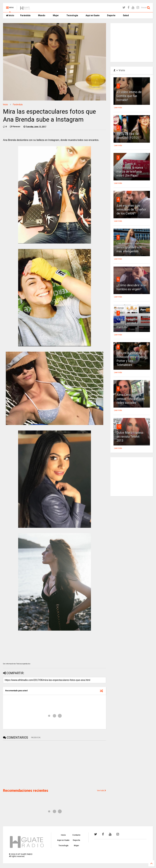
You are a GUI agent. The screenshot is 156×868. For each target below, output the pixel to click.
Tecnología (72, 15)
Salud (126, 15)
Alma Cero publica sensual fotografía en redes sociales (131, 399)
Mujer (56, 15)
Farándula (25, 15)
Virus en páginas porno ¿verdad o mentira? (128, 323)
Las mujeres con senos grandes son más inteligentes (129, 247)
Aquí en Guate (93, 15)
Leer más (118, 108)
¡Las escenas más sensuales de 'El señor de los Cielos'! (131, 209)
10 (119, 427)
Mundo (42, 15)
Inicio (10, 15)
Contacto (76, 835)
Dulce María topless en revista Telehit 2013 (130, 437)
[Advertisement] (26, 764)
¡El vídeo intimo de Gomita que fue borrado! (129, 96)
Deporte (111, 15)
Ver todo (102, 791)
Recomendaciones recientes (26, 791)
